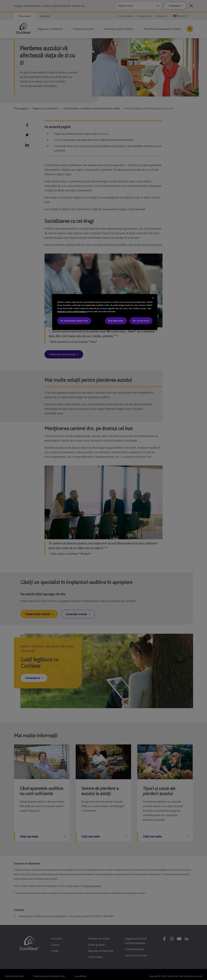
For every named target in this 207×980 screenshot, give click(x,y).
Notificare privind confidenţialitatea (72, 311)
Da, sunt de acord (141, 321)
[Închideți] (153, 298)
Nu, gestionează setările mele (74, 321)
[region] (105, 312)
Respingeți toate (116, 321)
